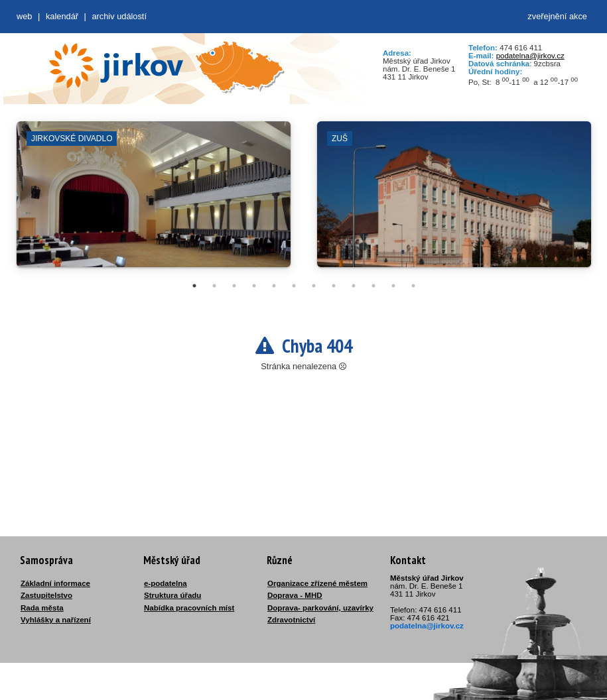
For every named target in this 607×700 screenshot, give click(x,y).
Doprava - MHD (295, 595)
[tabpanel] (154, 201)
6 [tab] (294, 286)
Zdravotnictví (291, 620)
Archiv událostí (119, 16)
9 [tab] (354, 286)
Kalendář (62, 16)
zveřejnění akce (557, 16)
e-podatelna (166, 583)
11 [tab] (393, 286)
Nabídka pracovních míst (189, 608)
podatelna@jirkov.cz (530, 56)
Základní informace (55, 583)
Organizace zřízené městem (317, 583)
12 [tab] (413, 286)
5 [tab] (274, 286)
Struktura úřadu (172, 595)
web (24, 16)
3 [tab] (234, 286)
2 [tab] (214, 286)
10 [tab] (373, 286)
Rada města (42, 608)
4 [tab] (254, 286)
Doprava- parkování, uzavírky (320, 608)
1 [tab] (194, 286)
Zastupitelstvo (46, 595)
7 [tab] (314, 286)
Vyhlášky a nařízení (56, 620)
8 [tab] (334, 286)
